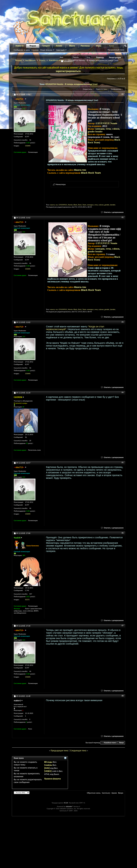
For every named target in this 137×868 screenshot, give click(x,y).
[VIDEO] (48, 771)
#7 (123, 626)
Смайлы (48, 765)
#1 (123, 94)
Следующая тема (78, 751)
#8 (123, 696)
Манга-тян (80, 170)
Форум (33, 46)
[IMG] (47, 768)
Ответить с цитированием (112, 212)
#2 (123, 217)
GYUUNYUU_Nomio (66, 205)
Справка (35, 50)
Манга (72, 46)
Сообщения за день (22, 50)
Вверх (121, 743)
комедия (100, 129)
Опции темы (88, 89)
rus (57, 205)
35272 (27, 600)
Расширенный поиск (116, 50)
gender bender (95, 132)
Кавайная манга (57, 60)
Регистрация (115, 58)
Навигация (60, 50)
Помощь (100, 58)
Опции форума (46, 50)
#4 (123, 392)
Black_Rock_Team (80, 205)
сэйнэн (116, 129)
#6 (123, 533)
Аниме (59, 46)
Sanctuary (106, 793)
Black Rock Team (91, 173)
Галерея (46, 46)
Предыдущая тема (59, 751)
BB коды (48, 762)
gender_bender (110, 205)
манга (52, 205)
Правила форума (52, 779)
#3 (123, 322)
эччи (108, 129)
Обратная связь (94, 793)
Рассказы (85, 46)
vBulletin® (69, 807)
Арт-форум (30, 60)
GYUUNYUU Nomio (107, 123)
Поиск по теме (102, 89)
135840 (28, 146)
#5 (123, 463)
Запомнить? (67, 61)
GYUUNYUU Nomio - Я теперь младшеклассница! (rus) (71, 84)
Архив (114, 793)
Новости (20, 46)
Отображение (116, 89)
